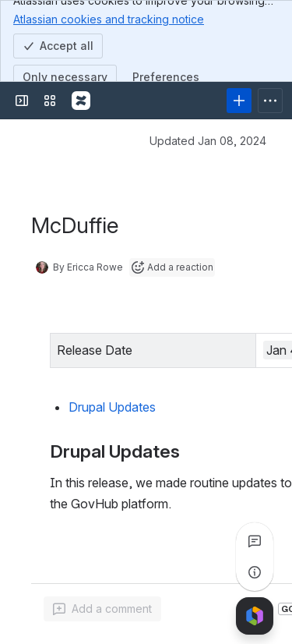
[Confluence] (81, 101)
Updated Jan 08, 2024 (208, 141)
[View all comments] (255, 541)
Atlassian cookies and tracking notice (109, 19)
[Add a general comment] (102, 609)
